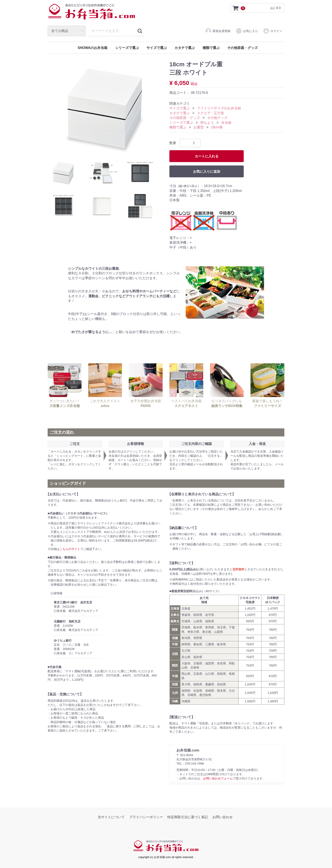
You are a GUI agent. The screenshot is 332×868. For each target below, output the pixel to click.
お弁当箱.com (92, 14)
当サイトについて (111, 817)
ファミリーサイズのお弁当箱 (219, 108)
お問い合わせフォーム (218, 779)
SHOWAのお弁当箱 (93, 48)
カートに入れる (207, 156)
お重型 (199, 127)
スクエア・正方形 (210, 113)
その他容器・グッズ (242, 48)
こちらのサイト (70, 549)
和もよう (207, 123)
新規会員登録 (218, 31)
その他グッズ (217, 118)
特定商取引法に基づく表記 (188, 817)
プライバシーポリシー (146, 817)
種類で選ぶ (211, 48)
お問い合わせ (223, 817)
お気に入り (247, 31)
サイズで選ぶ (157, 48)
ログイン (273, 31)
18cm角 (217, 127)
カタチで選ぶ (185, 48)
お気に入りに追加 (207, 172)
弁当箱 (226, 123)
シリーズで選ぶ (127, 48)
